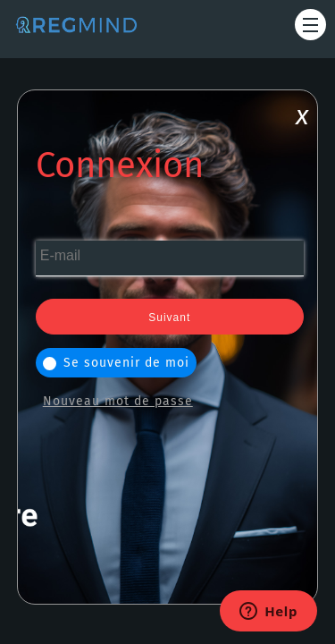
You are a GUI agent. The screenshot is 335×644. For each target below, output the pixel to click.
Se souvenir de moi (116, 363)
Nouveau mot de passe (118, 401)
